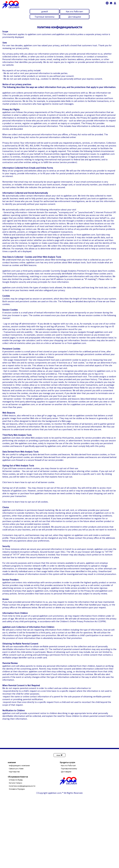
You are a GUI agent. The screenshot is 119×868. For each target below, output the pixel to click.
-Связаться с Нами (16, 768)
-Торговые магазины (69, 768)
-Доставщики (66, 772)
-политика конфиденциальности (22, 786)
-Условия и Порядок (17, 789)
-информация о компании (19, 765)
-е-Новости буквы (16, 780)
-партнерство (14, 772)
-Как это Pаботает (68, 765)
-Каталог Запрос (15, 783)
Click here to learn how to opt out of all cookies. (25, 502)
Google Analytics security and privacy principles (25, 282)
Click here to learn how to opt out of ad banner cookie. (29, 482)
